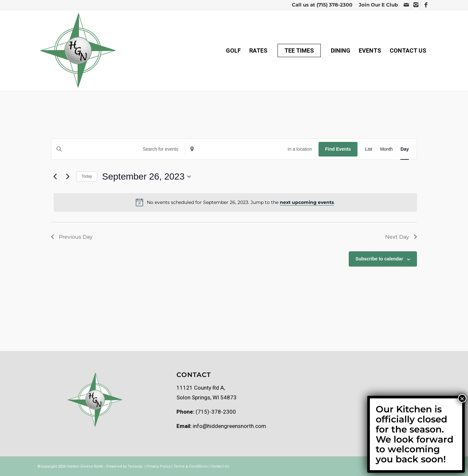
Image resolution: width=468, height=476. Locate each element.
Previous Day (72, 237)
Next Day (401, 237)
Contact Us (220, 466)
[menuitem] (377, 5)
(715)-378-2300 (216, 412)
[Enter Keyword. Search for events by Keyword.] (118, 149)
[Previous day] (55, 177)
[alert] (235, 202)
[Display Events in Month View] (386, 149)
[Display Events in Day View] (405, 149)
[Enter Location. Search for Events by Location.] (252, 149)
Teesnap (135, 466)
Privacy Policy (159, 466)
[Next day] (68, 177)
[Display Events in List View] (369, 149)
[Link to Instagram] (416, 5)
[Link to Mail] (406, 5)
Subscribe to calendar (379, 259)
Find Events (338, 149)
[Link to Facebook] (426, 5)
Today (87, 176)
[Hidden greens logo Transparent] (78, 51)
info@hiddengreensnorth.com (229, 426)
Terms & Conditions (191, 466)
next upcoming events (307, 202)
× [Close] (462, 398)
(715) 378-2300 (334, 5)
